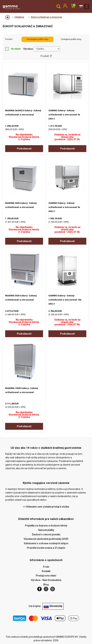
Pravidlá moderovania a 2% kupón (46, 548)
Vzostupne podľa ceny (37, 39)
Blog (46, 585)
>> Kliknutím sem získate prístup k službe (46, 507)
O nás (46, 567)
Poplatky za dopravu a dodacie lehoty (46, 526)
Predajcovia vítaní (46, 576)
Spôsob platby (46, 530)
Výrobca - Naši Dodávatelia (46, 580)
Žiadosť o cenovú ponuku (46, 534)
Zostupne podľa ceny (71, 39)
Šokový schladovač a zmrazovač (46, 17)
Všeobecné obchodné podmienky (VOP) (46, 539)
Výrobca (28, 49)
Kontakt (46, 571)
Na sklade (13, 49)
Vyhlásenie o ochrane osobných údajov (46, 543)
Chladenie (19, 17)
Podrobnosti (24, 149)
